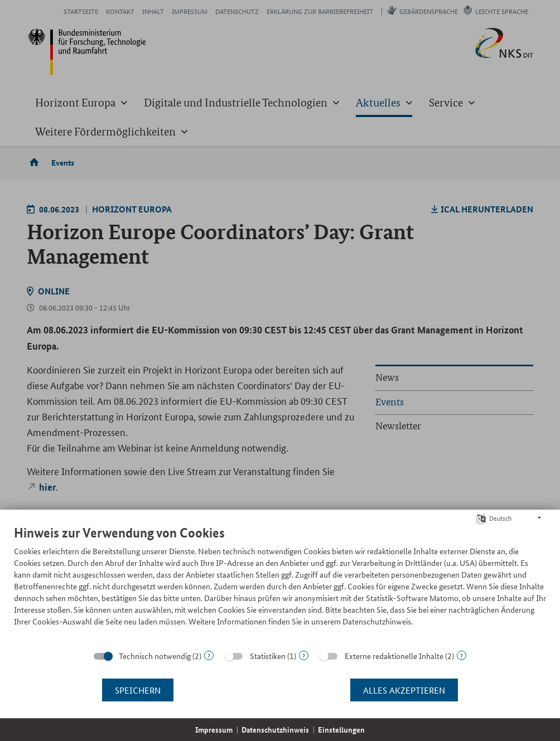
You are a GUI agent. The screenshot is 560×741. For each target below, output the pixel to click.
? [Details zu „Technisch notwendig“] (209, 655)
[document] (280, 584)
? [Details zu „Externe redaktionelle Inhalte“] (462, 655)
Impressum (214, 730)
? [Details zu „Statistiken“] (304, 655)
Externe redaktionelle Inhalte (394, 656)
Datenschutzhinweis (275, 730)
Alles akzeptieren (404, 690)
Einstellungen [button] (341, 730)
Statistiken (268, 656)
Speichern (138, 690)
